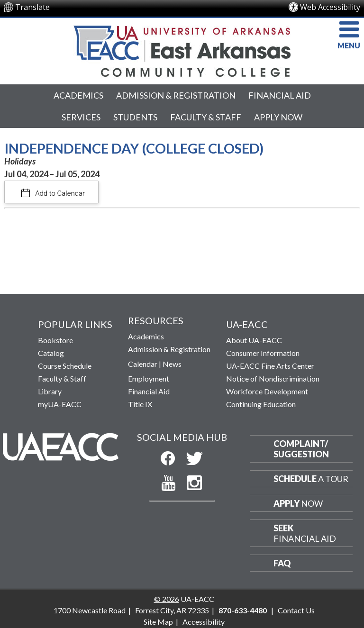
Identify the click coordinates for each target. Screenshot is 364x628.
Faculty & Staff (206, 117)
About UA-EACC (254, 340)
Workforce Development (267, 391)
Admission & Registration (176, 95)
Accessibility (204, 622)
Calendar (143, 364)
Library (50, 391)
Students (135, 117)
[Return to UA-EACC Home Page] (182, 49)
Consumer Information (263, 353)
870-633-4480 (243, 610)
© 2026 (167, 599)
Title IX (140, 404)
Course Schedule (65, 366)
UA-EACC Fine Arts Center (270, 366)
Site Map (158, 622)
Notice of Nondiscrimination (273, 378)
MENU (349, 34)
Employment (149, 378)
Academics (78, 95)
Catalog (51, 353)
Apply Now (278, 117)
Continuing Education (261, 404)
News (172, 364)
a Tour (311, 479)
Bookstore (55, 340)
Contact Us (296, 610)
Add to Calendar (59, 193)
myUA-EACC (60, 404)
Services (81, 117)
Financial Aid (280, 95)
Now (298, 503)
